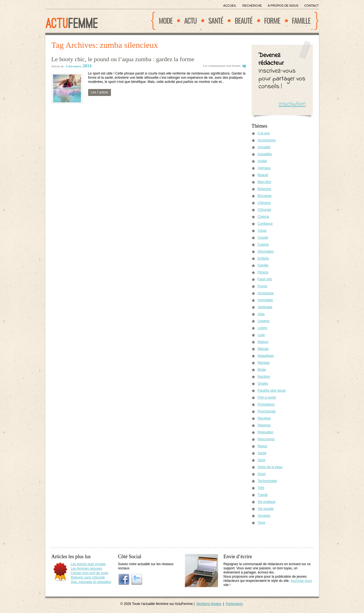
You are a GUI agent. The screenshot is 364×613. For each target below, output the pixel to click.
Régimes (264, 425)
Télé (261, 488)
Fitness (263, 272)
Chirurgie (265, 210)
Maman (263, 349)
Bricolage (265, 196)
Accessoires (267, 140)
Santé (216, 20)
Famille (301, 20)
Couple (263, 238)
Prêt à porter (267, 397)
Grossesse (266, 293)
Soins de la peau (270, 467)
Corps (262, 231)
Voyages (264, 516)
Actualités (265, 154)
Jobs (261, 314)
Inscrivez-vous (301, 581)
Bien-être (265, 182)
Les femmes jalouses (87, 568)
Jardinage (265, 307)
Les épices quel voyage (88, 564)
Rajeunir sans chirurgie (88, 577)
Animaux (264, 168)
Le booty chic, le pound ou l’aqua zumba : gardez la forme (123, 59)
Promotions (266, 404)
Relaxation (266, 432)
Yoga (262, 523)
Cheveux (264, 203)
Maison (263, 342)
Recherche (252, 6)
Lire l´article (100, 92)
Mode (166, 20)
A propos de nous (283, 6)
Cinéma (263, 217)
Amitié (262, 161)
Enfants (263, 258)
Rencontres (266, 439)
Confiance (265, 224)
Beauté (244, 20)
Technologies (268, 481)
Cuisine (263, 244)
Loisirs (263, 328)
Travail (263, 495)
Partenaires (234, 604)
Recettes (264, 418)
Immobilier (265, 300)
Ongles (263, 384)
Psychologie (267, 411)
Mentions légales (209, 604)
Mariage (264, 363)
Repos (263, 446)
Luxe (261, 335)
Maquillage (266, 356)
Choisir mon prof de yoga (90, 573)
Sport (262, 474)
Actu (190, 20)
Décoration (266, 251)
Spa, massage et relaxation (91, 582)
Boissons (265, 189)
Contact (311, 6)
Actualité (264, 147)
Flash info (265, 279)
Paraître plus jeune (272, 390)
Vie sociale (266, 509)
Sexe (262, 460)
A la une (264, 133)
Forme (272, 20)
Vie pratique (267, 502)
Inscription (292, 104)
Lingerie (264, 321)
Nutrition (264, 377)
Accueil (230, 6)
